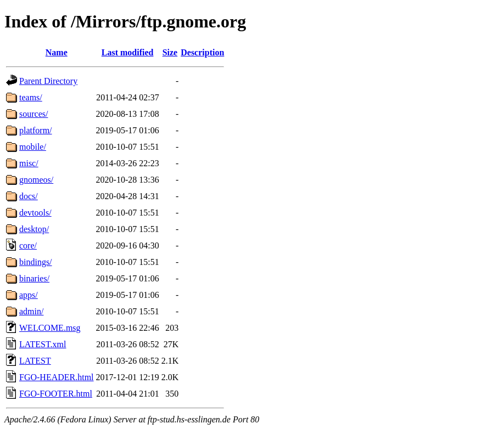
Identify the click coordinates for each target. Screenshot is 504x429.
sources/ (33, 114)
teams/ (31, 97)
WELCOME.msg (50, 328)
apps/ (29, 295)
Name (57, 52)
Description (202, 52)
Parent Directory (48, 81)
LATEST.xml (43, 344)
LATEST (35, 361)
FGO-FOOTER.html (56, 394)
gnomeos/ (36, 180)
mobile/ (33, 147)
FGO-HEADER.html (57, 377)
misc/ (29, 163)
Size (170, 52)
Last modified (128, 52)
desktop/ (34, 229)
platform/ (36, 130)
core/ (28, 245)
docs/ (29, 196)
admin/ (31, 311)
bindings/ (36, 262)
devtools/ (35, 213)
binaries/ (34, 278)
